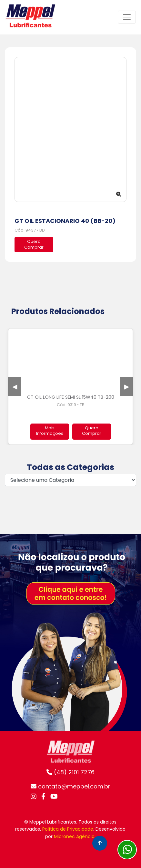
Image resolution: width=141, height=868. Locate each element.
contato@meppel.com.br (70, 786)
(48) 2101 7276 (70, 772)
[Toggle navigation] (127, 17)
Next (126, 386)
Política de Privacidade (68, 829)
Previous (15, 386)
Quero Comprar (92, 431)
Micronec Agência (74, 836)
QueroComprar (34, 244)
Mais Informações (50, 431)
